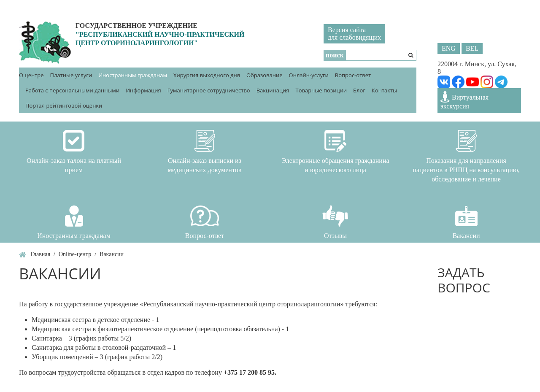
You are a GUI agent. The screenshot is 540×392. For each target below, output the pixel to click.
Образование (265, 75)
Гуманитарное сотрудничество (209, 90)
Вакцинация (273, 90)
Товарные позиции (321, 90)
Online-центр (75, 254)
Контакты (384, 90)
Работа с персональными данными (72, 90)
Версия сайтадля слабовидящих (354, 34)
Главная (40, 254)
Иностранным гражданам (133, 75)
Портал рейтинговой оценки (64, 105)
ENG (449, 48)
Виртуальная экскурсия (464, 100)
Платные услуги (71, 75)
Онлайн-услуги (309, 75)
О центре (31, 75)
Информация (143, 90)
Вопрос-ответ (353, 75)
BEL (472, 48)
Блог (359, 90)
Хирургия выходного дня (207, 75)
